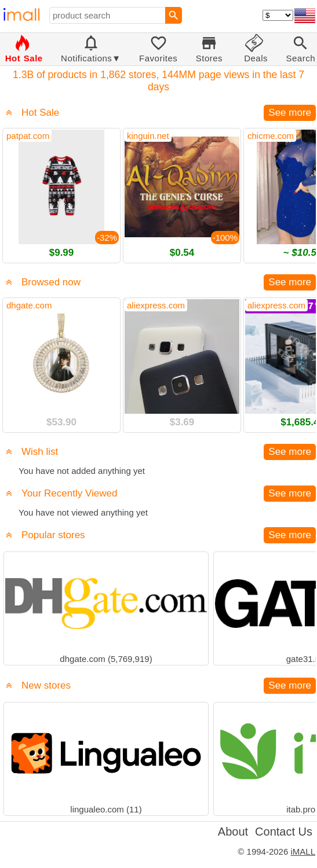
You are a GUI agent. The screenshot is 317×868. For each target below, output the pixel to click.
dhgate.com (29, 305)
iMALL (303, 852)
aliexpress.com (156, 305)
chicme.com (271, 136)
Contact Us (284, 832)
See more (290, 113)
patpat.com (28, 136)
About (233, 832)
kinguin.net (148, 136)
